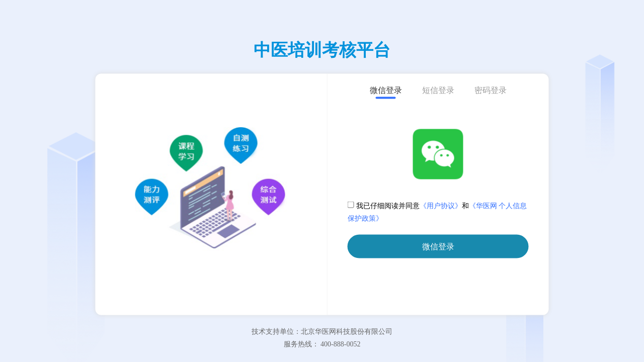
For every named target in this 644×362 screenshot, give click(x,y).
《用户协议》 (441, 206)
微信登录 (438, 247)
